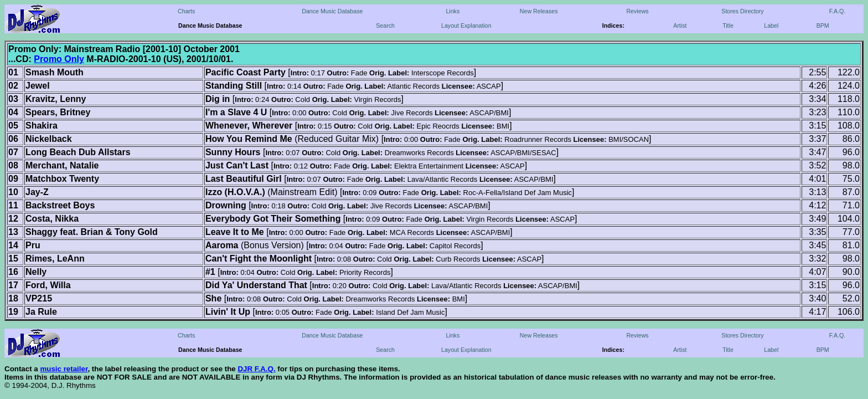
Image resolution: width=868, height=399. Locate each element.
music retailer (64, 369)
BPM (823, 25)
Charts (186, 11)
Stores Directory (742, 11)
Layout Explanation (466, 25)
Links (453, 11)
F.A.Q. (838, 11)
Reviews (637, 11)
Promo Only (59, 59)
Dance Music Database (332, 11)
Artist (680, 25)
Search (385, 25)
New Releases (539, 11)
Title (728, 25)
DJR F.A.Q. (256, 369)
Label (771, 25)
